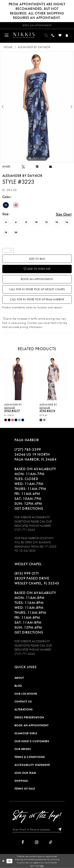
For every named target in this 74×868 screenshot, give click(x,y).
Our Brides (23, 749)
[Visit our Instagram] (37, 842)
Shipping (21, 781)
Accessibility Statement (32, 765)
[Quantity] (8, 250)
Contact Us (23, 702)
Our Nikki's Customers (32, 741)
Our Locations (26, 694)
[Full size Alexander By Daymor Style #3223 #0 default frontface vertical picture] (37, 107)
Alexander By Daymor (34, 47)
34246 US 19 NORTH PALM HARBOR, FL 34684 (36, 457)
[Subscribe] (59, 829)
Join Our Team (25, 773)
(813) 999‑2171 (27, 573)
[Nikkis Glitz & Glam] (24, 35)
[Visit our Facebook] (23, 842)
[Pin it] (37, 167)
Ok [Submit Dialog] (10, 861)
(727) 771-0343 (25, 530)
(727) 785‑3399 (28, 449)
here (42, 866)
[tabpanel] (37, 107)
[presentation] (19, 378)
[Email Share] (50, 167)
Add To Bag (37, 259)
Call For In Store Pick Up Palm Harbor (37, 299)
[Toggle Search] (46, 35)
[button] (7, 35)
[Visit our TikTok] (51, 842)
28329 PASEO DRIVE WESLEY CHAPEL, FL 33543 (37, 581)
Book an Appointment (37, 279)
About (19, 678)
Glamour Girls (26, 733)
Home (8, 47)
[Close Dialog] (3, 861)
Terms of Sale (25, 789)
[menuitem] (7, 35)
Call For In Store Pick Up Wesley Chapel (37, 289)
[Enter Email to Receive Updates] (37, 829)
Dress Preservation (29, 717)
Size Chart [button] (64, 214)
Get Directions (29, 508)
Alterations (24, 710)
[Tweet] (23, 167)
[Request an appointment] (37, 25)
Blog (18, 686)
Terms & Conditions (30, 757)
